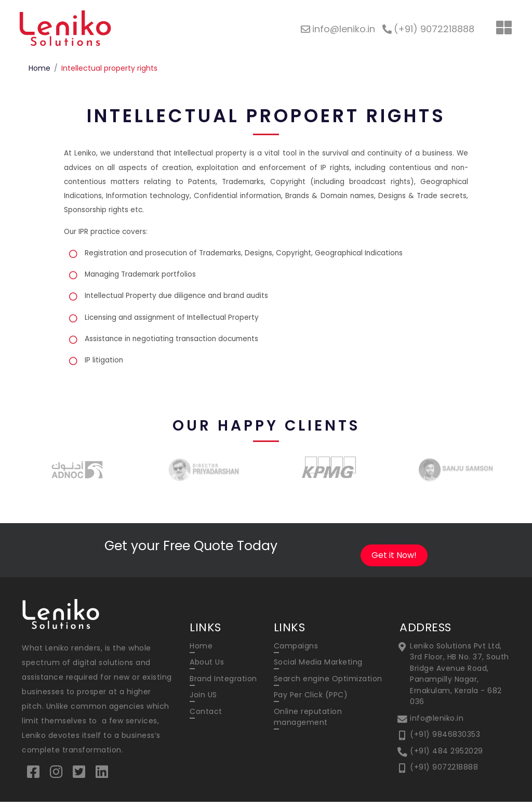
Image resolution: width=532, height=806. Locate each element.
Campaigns (296, 651)
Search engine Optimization (328, 683)
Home (39, 68)
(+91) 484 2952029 (447, 753)
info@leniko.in (437, 721)
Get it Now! (394, 559)
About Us (207, 667)
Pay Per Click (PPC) (311, 699)
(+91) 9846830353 (445, 737)
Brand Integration (223, 683)
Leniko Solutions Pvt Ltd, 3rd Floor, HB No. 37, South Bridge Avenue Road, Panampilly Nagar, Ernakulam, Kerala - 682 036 (460, 678)
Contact (206, 715)
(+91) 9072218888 (444, 770)
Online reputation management (308, 720)
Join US (203, 699)
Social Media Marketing (318, 667)
